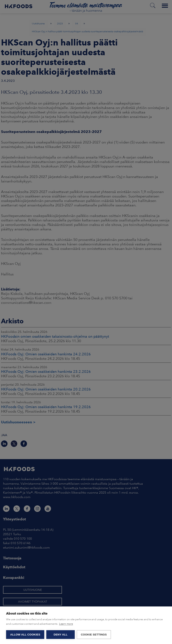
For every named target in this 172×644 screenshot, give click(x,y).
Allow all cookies (25, 635)
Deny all (61, 635)
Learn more (66, 624)
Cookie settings (94, 635)
